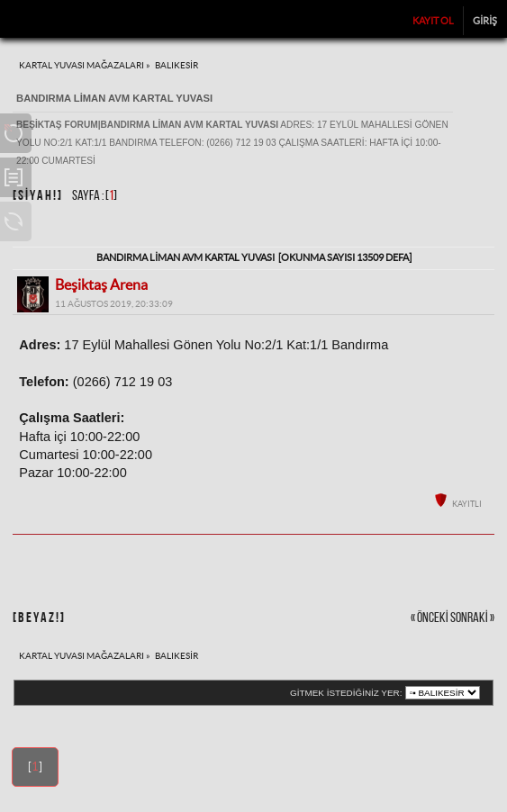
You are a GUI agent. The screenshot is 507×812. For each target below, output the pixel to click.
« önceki (430, 618)
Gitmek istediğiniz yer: (346, 693)
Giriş (485, 21)
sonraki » (472, 618)
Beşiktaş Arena (101, 284)
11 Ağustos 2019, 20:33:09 (114, 304)
